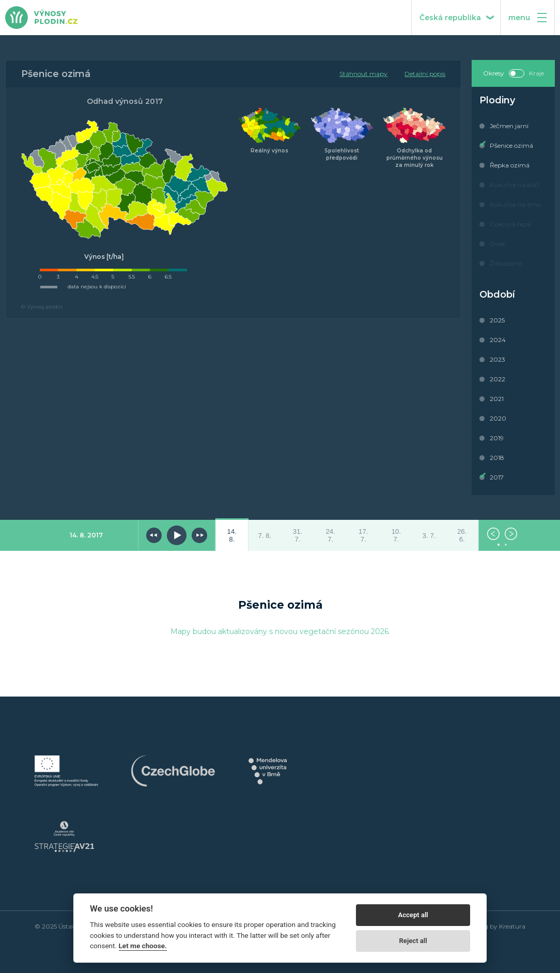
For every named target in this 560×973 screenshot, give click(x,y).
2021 (497, 399)
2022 (497, 379)
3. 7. (429, 536)
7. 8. (265, 536)
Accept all (413, 915)
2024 (498, 340)
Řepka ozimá (510, 165)
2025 (497, 320)
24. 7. (330, 535)
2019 (497, 438)
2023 (497, 359)
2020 (498, 418)
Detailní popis (425, 74)
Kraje (536, 73)
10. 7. (396, 535)
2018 (497, 458)
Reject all (413, 941)
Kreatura (512, 926)
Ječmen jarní (509, 126)
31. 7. (298, 535)
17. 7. (363, 535)
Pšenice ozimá (511, 145)
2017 (497, 477)
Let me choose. (143, 946)
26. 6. (462, 535)
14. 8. (232, 535)
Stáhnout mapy (363, 74)
